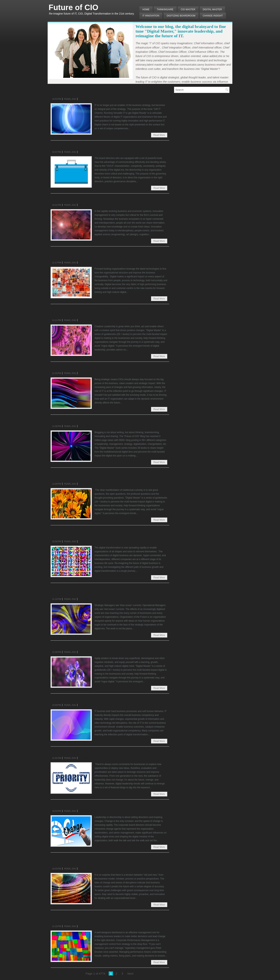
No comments (87, 152)
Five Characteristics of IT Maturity (83, 699)
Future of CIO (73, 7)
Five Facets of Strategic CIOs (78, 367)
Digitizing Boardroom (181, 16)
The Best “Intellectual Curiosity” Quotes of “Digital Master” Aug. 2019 (107, 475)
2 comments (86, 926)
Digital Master (212, 10)
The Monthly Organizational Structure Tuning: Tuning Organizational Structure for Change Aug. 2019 (101, 254)
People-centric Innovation (75, 199)
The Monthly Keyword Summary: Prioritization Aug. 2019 (106, 752)
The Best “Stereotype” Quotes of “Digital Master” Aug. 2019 (108, 646)
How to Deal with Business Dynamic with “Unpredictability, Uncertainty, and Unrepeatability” (107, 860)
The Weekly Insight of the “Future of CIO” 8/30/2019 (101, 420)
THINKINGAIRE (165, 10)
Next (130, 973)
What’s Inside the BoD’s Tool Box (83, 146)
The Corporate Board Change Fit (81, 805)
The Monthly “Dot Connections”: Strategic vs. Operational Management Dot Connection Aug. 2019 (106, 591)
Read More (159, 135)
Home (146, 10)
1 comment (86, 99)
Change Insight (213, 16)
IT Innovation (151, 16)
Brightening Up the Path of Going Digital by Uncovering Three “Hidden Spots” (110, 533)
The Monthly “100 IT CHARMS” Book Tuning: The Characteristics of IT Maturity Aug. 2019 (100, 90)
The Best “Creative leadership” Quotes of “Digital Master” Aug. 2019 (106, 312)
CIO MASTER (188, 10)
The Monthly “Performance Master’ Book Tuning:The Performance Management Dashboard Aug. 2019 (101, 918)
